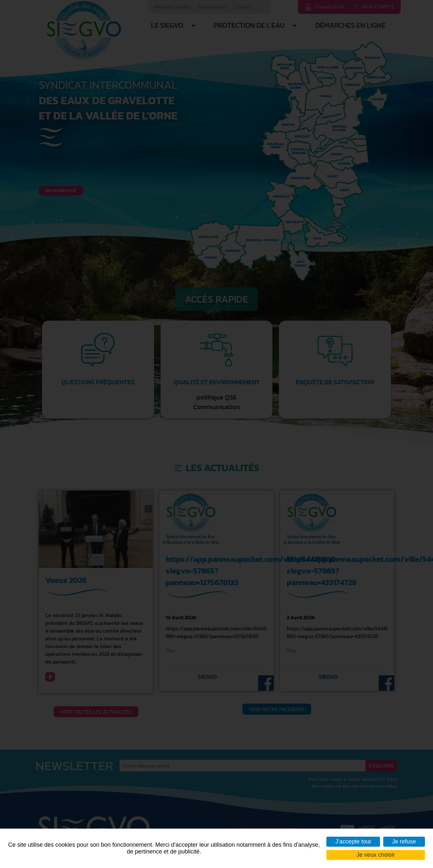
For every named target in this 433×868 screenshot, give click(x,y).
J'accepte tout (353, 842)
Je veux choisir (376, 855)
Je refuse (404, 842)
